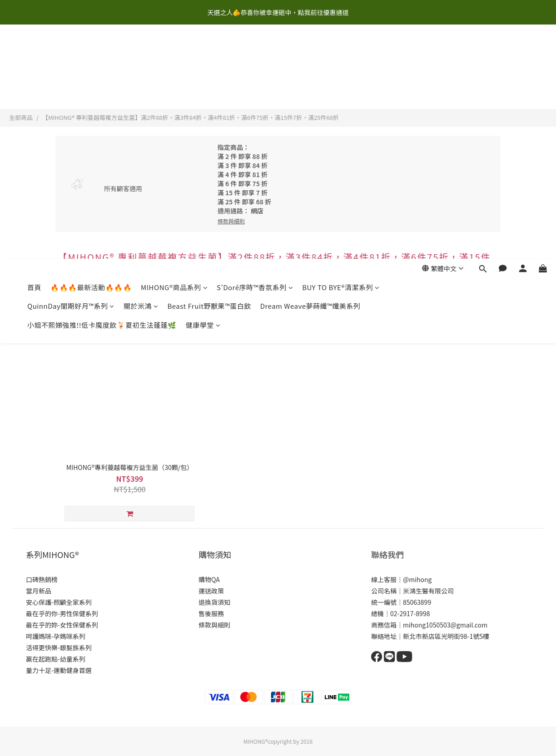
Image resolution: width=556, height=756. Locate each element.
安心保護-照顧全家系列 (59, 602)
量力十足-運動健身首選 (59, 670)
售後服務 (211, 613)
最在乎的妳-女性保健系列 (62, 625)
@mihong (417, 579)
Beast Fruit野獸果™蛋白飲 (209, 72)
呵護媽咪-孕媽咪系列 (56, 636)
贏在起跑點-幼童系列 (56, 659)
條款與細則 (214, 625)
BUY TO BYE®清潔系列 (341, 53)
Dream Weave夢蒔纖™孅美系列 (310, 72)
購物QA (209, 579)
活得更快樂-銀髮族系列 (59, 647)
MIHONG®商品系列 (174, 53)
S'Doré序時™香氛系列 (255, 53)
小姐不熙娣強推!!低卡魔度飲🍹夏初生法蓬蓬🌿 (102, 91)
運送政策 (211, 591)
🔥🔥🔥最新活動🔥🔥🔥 (91, 53)
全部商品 (21, 117)
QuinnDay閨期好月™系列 (71, 72)
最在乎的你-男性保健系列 (62, 613)
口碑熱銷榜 (42, 579)
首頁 (34, 53)
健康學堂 (203, 91)
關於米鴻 (141, 72)
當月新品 (39, 591)
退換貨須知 (214, 602)
